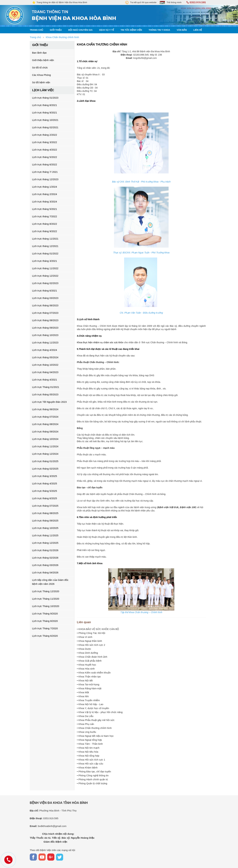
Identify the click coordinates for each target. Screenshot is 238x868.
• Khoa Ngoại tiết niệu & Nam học (95, 736)
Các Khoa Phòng (41, 75)
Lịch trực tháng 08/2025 (45, 513)
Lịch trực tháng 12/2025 (45, 543)
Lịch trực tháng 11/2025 (45, 535)
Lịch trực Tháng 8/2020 (45, 621)
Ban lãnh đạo (39, 53)
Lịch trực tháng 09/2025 (45, 521)
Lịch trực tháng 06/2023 (45, 305)
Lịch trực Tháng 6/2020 (45, 636)
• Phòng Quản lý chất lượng (92, 783)
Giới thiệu (56, 30)
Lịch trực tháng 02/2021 (45, 127)
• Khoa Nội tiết (85, 680)
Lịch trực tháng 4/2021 (45, 380)
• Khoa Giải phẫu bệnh (89, 661)
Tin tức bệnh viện (131, 30)
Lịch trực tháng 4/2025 (45, 483)
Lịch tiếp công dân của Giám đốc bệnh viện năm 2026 (50, 582)
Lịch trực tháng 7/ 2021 (45, 172)
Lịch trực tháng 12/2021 (45, 246)
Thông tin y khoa (159, 30)
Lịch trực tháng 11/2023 (45, 343)
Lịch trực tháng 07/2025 (45, 506)
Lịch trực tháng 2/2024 (45, 194)
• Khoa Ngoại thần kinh (89, 641)
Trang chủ (36, 30)
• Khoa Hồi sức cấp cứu (90, 764)
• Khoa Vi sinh (85, 637)
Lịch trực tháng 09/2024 (45, 432)
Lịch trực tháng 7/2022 (45, 216)
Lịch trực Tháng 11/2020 (46, 599)
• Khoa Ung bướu (86, 732)
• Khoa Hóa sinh (86, 669)
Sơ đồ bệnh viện (41, 82)
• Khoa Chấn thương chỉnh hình (94, 728)
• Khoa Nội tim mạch (88, 748)
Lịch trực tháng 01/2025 (45, 461)
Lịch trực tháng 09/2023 (45, 328)
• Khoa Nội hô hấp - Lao (90, 704)
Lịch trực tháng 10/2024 (45, 439)
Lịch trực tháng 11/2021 (45, 239)
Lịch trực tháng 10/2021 (45, 120)
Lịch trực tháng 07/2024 (45, 417)
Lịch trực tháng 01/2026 (45, 550)
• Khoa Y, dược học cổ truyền (93, 708)
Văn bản (182, 30)
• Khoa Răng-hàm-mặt (89, 688)
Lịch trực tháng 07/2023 (45, 313)
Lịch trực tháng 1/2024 (45, 187)
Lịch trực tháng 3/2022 (45, 142)
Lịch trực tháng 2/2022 (45, 135)
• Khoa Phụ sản (85, 724)
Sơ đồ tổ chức (40, 68)
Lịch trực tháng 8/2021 (45, 105)
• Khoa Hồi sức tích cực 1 (91, 760)
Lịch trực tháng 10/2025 (45, 528)
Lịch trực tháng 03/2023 (45, 298)
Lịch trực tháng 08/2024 (45, 424)
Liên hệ (198, 30)
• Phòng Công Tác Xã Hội (91, 633)
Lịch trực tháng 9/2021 (45, 113)
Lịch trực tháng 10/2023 (45, 335)
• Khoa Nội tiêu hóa (88, 752)
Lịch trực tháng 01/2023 (45, 98)
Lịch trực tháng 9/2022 (45, 231)
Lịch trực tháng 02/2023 (45, 283)
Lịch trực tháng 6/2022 (45, 164)
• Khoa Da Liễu (85, 716)
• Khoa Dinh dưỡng (87, 653)
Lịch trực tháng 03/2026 (45, 565)
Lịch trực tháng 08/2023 (45, 320)
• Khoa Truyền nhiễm (88, 700)
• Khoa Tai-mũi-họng (88, 684)
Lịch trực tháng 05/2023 (45, 394)
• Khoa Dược (84, 649)
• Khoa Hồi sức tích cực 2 (91, 645)
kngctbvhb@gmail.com (145, 58)
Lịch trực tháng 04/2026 (45, 572)
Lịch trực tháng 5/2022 (45, 157)
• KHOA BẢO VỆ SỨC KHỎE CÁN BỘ (98, 629)
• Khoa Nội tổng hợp (88, 756)
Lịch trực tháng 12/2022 (45, 276)
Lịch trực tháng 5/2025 (45, 491)
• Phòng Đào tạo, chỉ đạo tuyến (94, 771)
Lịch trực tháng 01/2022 (45, 253)
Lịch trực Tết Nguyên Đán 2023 (49, 402)
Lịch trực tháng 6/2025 (45, 498)
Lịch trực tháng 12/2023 (45, 179)
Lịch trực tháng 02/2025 (45, 469)
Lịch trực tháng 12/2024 (45, 454)
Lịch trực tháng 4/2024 (45, 350)
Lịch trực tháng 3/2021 (45, 261)
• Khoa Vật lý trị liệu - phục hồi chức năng (100, 712)
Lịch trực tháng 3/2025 (45, 476)
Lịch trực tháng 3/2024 (45, 202)
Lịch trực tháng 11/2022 (45, 268)
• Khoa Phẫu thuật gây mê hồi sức (96, 720)
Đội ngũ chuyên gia (81, 30)
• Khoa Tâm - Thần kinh (90, 744)
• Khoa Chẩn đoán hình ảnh (92, 657)
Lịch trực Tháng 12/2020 (46, 591)
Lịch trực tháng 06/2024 (45, 409)
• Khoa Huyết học (86, 665)
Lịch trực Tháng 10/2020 (46, 606)
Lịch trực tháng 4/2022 (45, 150)
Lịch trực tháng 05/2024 (45, 357)
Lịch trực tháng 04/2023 (45, 372)
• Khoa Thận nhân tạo (89, 677)
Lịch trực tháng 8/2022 (45, 224)
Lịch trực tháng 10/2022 (45, 365)
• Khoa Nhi (83, 696)
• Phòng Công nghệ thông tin (93, 775)
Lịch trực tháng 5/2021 (45, 209)
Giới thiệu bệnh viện (43, 60)
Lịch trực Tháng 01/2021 (46, 387)
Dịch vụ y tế (107, 30)
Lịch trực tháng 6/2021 (45, 291)
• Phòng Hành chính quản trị (92, 779)
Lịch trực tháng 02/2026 (45, 558)
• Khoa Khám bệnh (87, 768)
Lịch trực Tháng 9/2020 (45, 614)
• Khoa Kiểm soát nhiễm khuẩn (94, 673)
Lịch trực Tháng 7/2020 (45, 628)
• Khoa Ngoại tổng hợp (89, 740)
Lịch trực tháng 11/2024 (45, 446)
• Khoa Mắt (83, 692)
